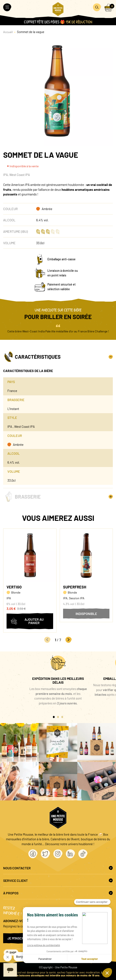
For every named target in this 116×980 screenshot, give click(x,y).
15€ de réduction (79, 22)
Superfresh (75, 587)
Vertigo (14, 587)
